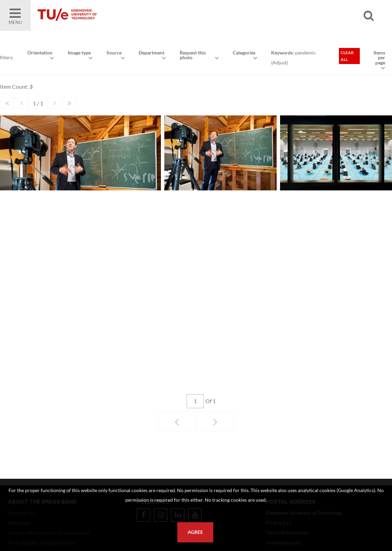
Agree (195, 532)
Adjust (280, 62)
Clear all (347, 56)
